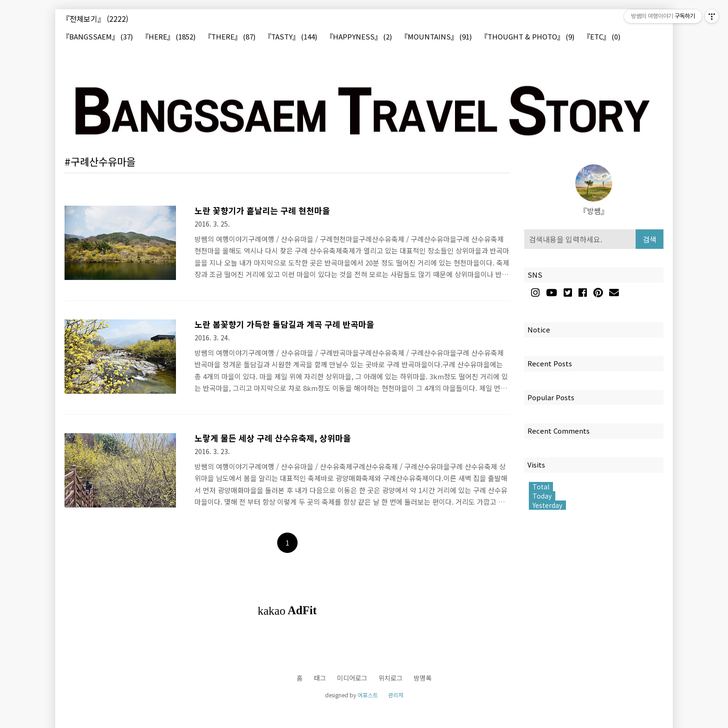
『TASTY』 (291, 37)
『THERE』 (230, 37)
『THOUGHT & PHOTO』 (527, 37)
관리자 (396, 695)
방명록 (423, 678)
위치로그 (390, 678)
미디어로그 (352, 678)
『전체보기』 (95, 19)
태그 (320, 678)
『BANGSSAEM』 (97, 37)
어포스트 (368, 695)
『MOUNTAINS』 (436, 37)
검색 (650, 239)
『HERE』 (169, 37)
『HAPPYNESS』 (359, 37)
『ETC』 (602, 37)
